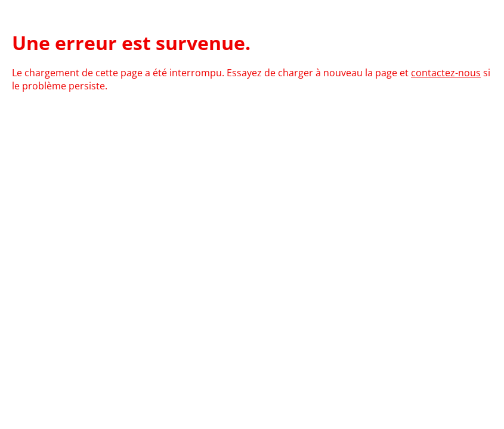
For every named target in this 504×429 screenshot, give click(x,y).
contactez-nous (446, 73)
